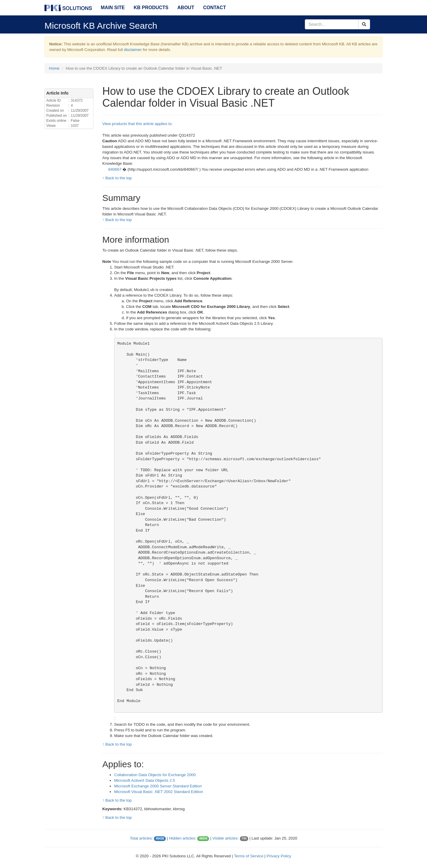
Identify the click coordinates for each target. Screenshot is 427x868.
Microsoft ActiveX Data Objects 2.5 (145, 780)
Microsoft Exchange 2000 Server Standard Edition (158, 786)
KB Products (151, 8)
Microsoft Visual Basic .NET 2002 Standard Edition (159, 792)
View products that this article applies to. (138, 124)
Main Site (113, 8)
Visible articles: (226, 838)
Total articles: (141, 838)
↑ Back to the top (117, 178)
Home (54, 68)
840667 (115, 169)
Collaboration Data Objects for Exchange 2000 (155, 775)
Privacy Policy (279, 856)
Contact (215, 8)
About (186, 8)
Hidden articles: (183, 838)
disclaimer (133, 50)
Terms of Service (249, 856)
